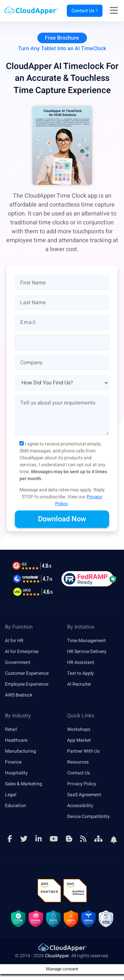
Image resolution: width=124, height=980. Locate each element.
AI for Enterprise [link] (22, 652)
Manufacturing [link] (21, 751)
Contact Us (85, 11)
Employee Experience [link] (27, 684)
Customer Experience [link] (27, 673)
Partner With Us (83, 751)
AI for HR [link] (14, 641)
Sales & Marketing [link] (23, 784)
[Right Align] (116, 11)
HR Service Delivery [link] (87, 652)
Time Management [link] (86, 641)
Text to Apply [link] (81, 673)
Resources (78, 762)
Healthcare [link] (16, 740)
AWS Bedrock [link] (19, 695)
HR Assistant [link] (81, 662)
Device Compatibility (88, 817)
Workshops (79, 729)
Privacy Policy (82, 784)
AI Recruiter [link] (79, 684)
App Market (79, 740)
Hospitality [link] (16, 773)
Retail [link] (11, 729)
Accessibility (80, 806)
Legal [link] (11, 795)
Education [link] (16, 806)
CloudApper (57, 956)
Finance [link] (13, 762)
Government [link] (18, 662)
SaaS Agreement (84, 795)
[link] (62, 947)
